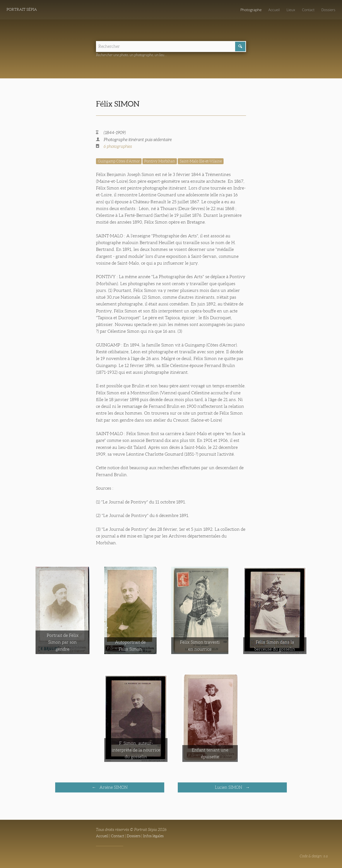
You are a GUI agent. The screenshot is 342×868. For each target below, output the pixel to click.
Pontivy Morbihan (163, 162)
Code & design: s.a (313, 857)
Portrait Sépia (23, 10)
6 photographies (119, 147)
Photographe (248, 10)
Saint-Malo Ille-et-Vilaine (206, 162)
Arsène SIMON (113, 789)
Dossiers (328, 10)
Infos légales (157, 837)
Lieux (289, 10)
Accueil (272, 10)
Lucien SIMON (229, 789)
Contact (307, 10)
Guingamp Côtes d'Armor (120, 162)
